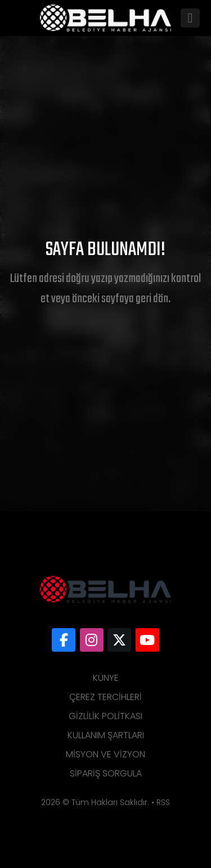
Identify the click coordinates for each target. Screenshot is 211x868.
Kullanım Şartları (106, 735)
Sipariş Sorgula (106, 773)
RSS (163, 802)
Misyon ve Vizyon (105, 754)
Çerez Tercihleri (105, 697)
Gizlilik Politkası (105, 716)
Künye (106, 678)
